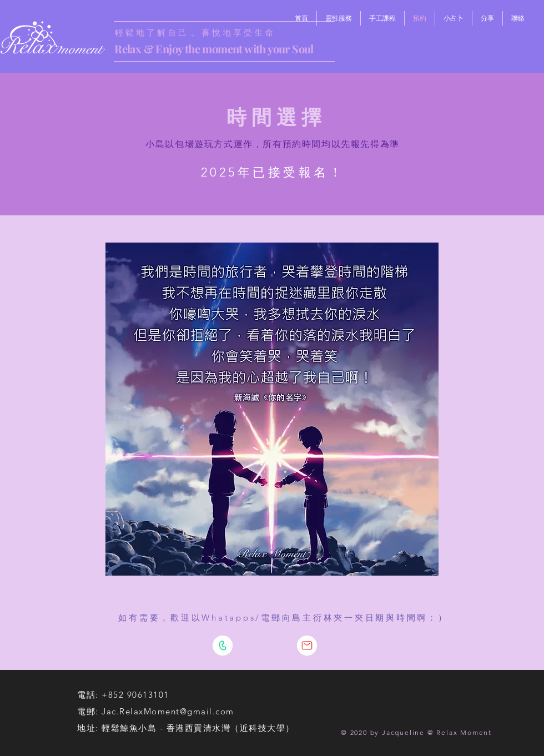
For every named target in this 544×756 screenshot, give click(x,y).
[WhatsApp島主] (223, 646)
